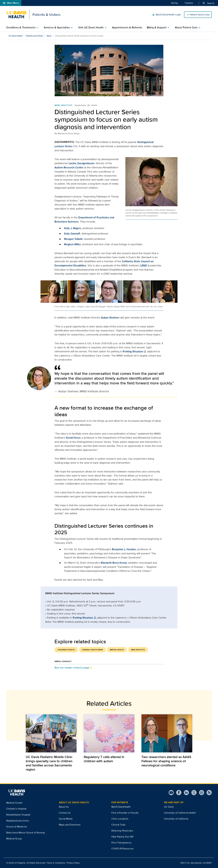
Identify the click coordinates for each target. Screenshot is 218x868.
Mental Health (117, 650)
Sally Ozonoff (72, 234)
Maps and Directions (70, 825)
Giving (174, 3)
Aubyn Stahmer (110, 318)
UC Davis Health (15, 36)
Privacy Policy (73, 863)
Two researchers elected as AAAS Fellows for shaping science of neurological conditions (166, 761)
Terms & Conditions (56, 863)
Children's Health (66, 650)
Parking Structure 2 (134, 351)
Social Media (66, 819)
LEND (144, 265)
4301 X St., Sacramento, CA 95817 (196, 863)
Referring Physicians (122, 831)
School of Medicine (17, 827)
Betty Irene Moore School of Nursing (26, 833)
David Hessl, (73, 438)
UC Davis (169, 807)
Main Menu (11, 3)
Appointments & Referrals (127, 27)
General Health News (92, 650)
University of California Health (180, 813)
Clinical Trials (118, 825)
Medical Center (14, 803)
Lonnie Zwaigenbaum (81, 163)
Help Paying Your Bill (122, 837)
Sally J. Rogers (73, 228)
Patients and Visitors (35, 36)
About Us (64, 807)
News (49, 36)
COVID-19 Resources (122, 849)
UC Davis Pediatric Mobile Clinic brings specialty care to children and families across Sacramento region (49, 763)
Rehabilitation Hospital (18, 815)
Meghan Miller (72, 244)
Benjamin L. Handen (124, 549)
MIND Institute (64, 105)
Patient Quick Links (200, 15)
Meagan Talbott (73, 239)
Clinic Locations (120, 819)
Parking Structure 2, (85, 618)
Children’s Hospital (16, 809)
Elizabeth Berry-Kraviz (114, 563)
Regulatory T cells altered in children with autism (104, 759)
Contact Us (65, 813)
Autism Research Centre (69, 167)
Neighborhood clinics (18, 821)
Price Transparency (121, 843)
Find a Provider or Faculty (125, 813)
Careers (189, 3)
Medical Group (14, 839)
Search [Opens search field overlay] (208, 3)
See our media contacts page (72, 668)
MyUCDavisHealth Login (167, 15)
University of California (176, 819)
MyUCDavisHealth (121, 807)
